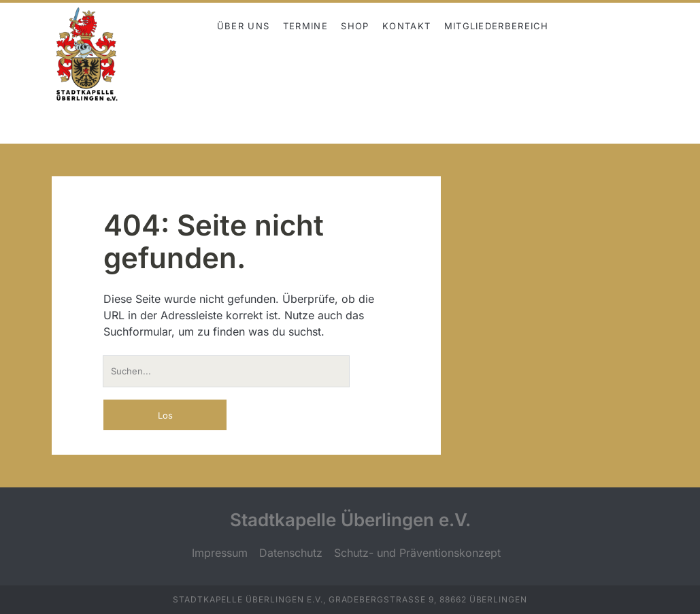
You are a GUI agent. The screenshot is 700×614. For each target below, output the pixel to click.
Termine (305, 26)
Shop (355, 26)
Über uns (243, 26)
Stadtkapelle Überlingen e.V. (350, 520)
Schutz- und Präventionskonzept (417, 553)
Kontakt (406, 26)
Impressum (220, 553)
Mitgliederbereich (497, 26)
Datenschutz (291, 553)
